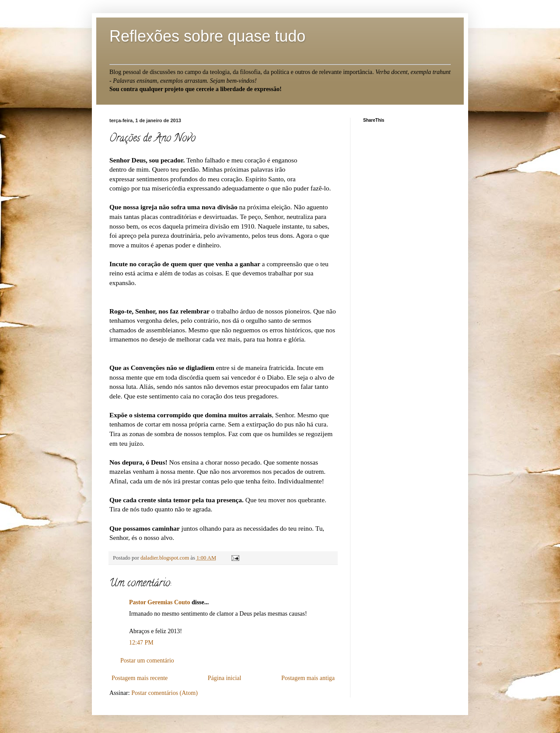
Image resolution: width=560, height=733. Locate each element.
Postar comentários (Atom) (164, 693)
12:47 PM (141, 643)
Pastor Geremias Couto (159, 602)
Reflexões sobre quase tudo (207, 36)
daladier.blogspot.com (165, 558)
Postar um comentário (147, 661)
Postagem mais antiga (308, 678)
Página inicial (225, 678)
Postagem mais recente (140, 678)
